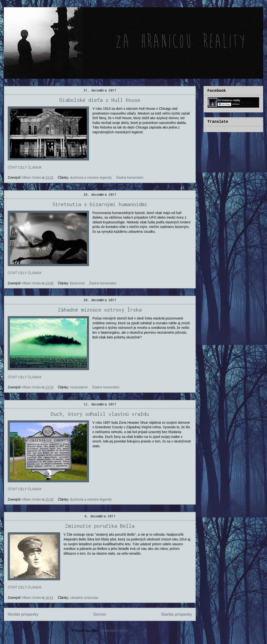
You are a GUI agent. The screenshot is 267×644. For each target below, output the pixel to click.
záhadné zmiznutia (84, 598)
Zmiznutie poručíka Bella (100, 526)
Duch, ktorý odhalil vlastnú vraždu (100, 414)
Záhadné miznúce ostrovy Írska (100, 310)
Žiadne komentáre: (130, 178)
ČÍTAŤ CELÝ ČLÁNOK (25, 167)
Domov (100, 614)
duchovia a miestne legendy (91, 178)
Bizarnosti (77, 283)
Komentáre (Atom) (114, 631)
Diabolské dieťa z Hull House (100, 100)
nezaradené (79, 387)
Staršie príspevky (176, 614)
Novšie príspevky (23, 614)
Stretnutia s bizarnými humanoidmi (100, 204)
